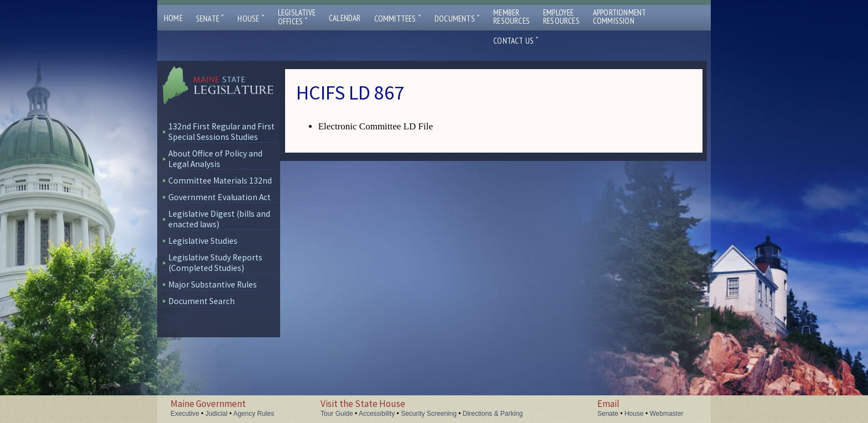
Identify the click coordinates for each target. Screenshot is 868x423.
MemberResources (512, 17)
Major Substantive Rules (213, 284)
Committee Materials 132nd (220, 181)
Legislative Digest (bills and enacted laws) (219, 219)
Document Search (201, 301)
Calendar (345, 18)
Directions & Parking (493, 414)
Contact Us (516, 41)
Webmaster (666, 414)
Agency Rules (254, 414)
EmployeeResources (561, 17)
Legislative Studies (203, 241)
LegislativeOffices (297, 17)
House (251, 19)
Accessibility (377, 414)
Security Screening (429, 414)
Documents (457, 19)
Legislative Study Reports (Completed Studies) (215, 263)
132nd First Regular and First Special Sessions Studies (221, 132)
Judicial (216, 414)
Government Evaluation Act (219, 197)
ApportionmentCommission (620, 17)
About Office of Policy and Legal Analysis (215, 159)
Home (173, 18)
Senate (210, 19)
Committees (398, 19)
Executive (185, 414)
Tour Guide (337, 414)
